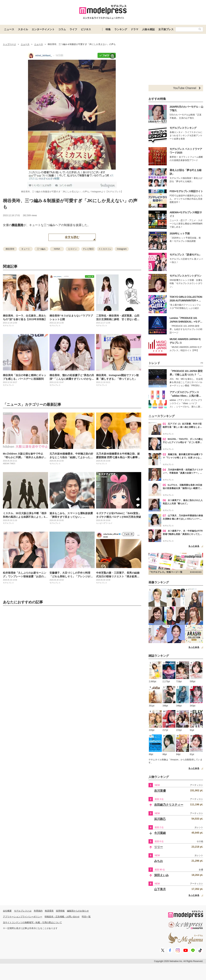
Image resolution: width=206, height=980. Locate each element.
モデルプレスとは (23, 911)
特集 (108, 29)
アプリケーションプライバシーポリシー (23, 917)
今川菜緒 (160, 833)
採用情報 (60, 911)
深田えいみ (161, 875)
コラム (62, 29)
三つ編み (41, 249)
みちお (159, 861)
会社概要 (7, 911)
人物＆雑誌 (148, 29)
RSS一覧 (86, 917)
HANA (57, 249)
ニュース (9, 29)
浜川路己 (160, 819)
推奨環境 (49, 911)
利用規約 (38, 911)
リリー (159, 847)
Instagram (122, 249)
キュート (26, 249)
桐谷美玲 (17, 225)
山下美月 (160, 889)
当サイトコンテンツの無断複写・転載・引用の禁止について (32, 922)
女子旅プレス (166, 29)
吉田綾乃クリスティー (169, 805)
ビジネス (86, 29)
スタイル (23, 29)
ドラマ (134, 29)
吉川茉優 (160, 791)
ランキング (121, 29)
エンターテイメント (43, 29)
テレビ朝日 (88, 249)
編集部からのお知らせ (78, 911)
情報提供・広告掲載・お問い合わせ (62, 917)
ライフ (73, 29)
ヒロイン (73, 249)
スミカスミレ (105, 249)
